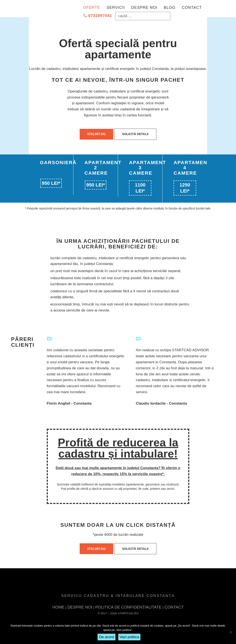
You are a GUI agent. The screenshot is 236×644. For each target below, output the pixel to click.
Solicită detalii (135, 134)
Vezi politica (129, 637)
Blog (169, 8)
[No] (231, 632)
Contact (192, 8)
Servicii (116, 8)
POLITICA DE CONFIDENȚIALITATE (129, 607)
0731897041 (98, 16)
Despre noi (144, 8)
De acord (106, 637)
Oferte (92, 8)
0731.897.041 (96, 134)
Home (58, 607)
